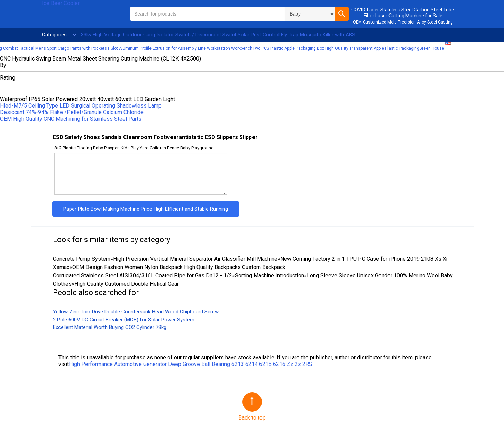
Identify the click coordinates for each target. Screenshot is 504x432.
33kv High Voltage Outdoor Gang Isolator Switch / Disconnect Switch (159, 35)
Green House (432, 48)
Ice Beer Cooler (61, 3)
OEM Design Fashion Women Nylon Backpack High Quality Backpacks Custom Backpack (179, 267)
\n (310, 14)
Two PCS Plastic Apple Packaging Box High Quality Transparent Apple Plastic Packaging (336, 48)
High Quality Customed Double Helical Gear (127, 284)
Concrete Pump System (82, 259)
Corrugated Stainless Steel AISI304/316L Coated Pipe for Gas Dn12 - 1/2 (143, 275)
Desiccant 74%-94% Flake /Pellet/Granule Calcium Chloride (72, 112)
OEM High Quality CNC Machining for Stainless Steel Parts (71, 119)
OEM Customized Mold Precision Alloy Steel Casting (403, 22)
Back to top (252, 418)
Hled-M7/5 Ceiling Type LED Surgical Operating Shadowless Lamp (81, 106)
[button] (342, 14)
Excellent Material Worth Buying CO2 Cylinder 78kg (110, 327)
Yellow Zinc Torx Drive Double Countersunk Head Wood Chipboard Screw (136, 312)
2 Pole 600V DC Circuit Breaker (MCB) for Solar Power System (124, 320)
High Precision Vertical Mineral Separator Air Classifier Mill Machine (195, 259)
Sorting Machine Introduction (269, 275)
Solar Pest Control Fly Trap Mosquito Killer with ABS (296, 35)
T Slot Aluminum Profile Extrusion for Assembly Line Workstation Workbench (180, 48)
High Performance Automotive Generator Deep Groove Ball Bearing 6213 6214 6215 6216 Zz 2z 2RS (191, 364)
